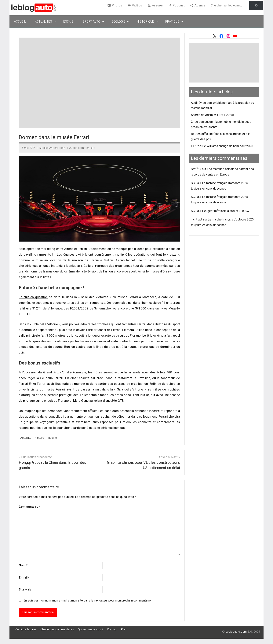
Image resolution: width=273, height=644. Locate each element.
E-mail (24, 577)
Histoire (40, 438)
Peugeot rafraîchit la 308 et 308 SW (226, 211)
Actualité (26, 438)
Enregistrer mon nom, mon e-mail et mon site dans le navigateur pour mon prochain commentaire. (87, 600)
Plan (124, 629)
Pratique (174, 22)
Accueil (20, 22)
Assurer (157, 5)
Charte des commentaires (57, 629)
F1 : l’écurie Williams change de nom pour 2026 (222, 146)
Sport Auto (93, 22)
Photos (117, 5)
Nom (23, 565)
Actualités (45, 22)
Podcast (179, 5)
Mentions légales (26, 629)
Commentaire (30, 507)
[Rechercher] (256, 5)
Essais (68, 22)
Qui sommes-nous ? (91, 629)
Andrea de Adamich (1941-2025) (212, 115)
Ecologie (120, 22)
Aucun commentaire (82, 148)
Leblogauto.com (236, 632)
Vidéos (137, 5)
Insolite (52, 438)
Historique (147, 22)
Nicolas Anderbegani (52, 148)
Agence (200, 5)
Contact (112, 629)
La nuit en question (33, 297)
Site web (25, 589)
